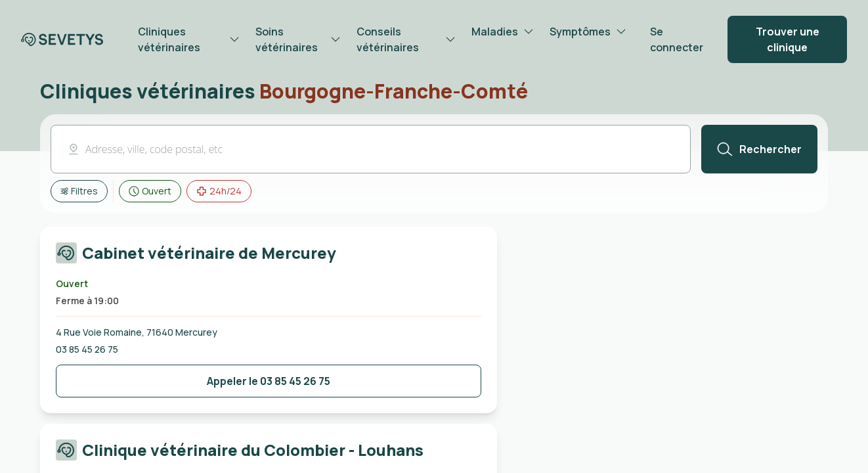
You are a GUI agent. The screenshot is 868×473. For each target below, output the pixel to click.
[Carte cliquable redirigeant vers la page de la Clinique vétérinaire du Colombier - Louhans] (269, 453)
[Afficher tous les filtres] (79, 191)
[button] (371, 149)
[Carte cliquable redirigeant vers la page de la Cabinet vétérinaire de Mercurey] (269, 256)
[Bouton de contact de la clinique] (269, 381)
